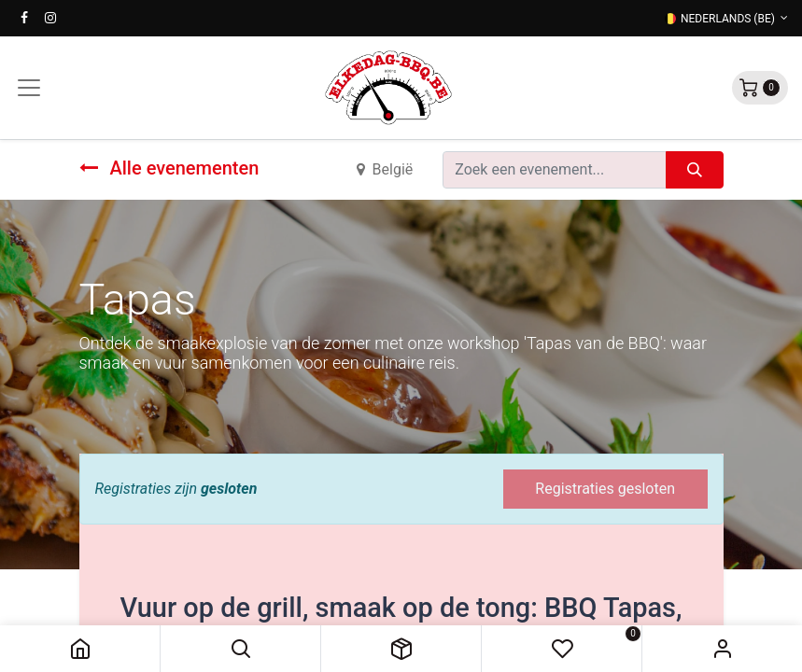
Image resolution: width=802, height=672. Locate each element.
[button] (240, 649)
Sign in (722, 649)
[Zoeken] (694, 170)
